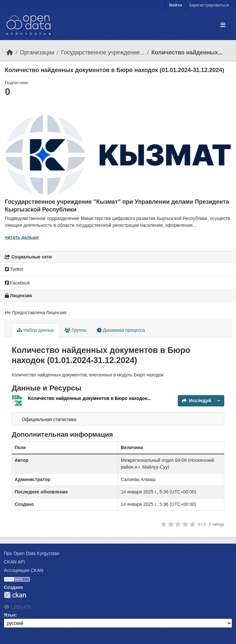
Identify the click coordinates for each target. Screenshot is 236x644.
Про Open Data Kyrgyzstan (32, 553)
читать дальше (22, 237)
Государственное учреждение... (103, 52)
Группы (76, 330)
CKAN (15, 595)
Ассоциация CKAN (24, 570)
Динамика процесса (121, 330)
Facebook (17, 283)
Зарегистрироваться (209, 5)
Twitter (14, 269)
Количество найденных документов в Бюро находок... (90, 398)
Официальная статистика (49, 419)
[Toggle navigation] (223, 25)
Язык (10, 615)
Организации (37, 52)
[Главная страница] (10, 52)
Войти (175, 5)
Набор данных (35, 330)
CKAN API (14, 562)
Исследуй (197, 401)
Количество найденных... (187, 52)
